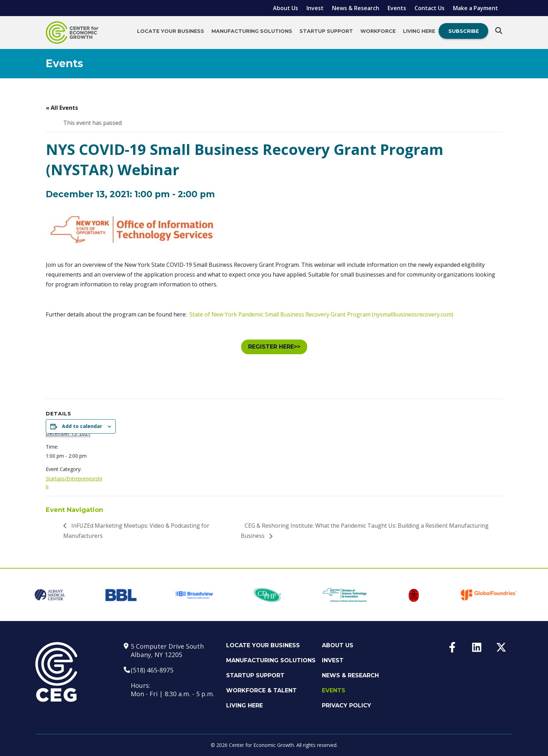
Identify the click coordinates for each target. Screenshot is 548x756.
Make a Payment (475, 8)
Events (397, 8)
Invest (315, 8)
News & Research (356, 8)
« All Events (62, 108)
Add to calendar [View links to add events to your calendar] (82, 426)
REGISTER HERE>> (274, 347)
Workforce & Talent (261, 690)
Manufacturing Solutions (252, 31)
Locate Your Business (171, 31)
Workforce (378, 31)
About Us (286, 8)
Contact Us (430, 8)
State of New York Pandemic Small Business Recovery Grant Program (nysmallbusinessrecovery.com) (321, 314)
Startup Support (326, 31)
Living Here (419, 31)
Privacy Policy (347, 705)
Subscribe (464, 31)
